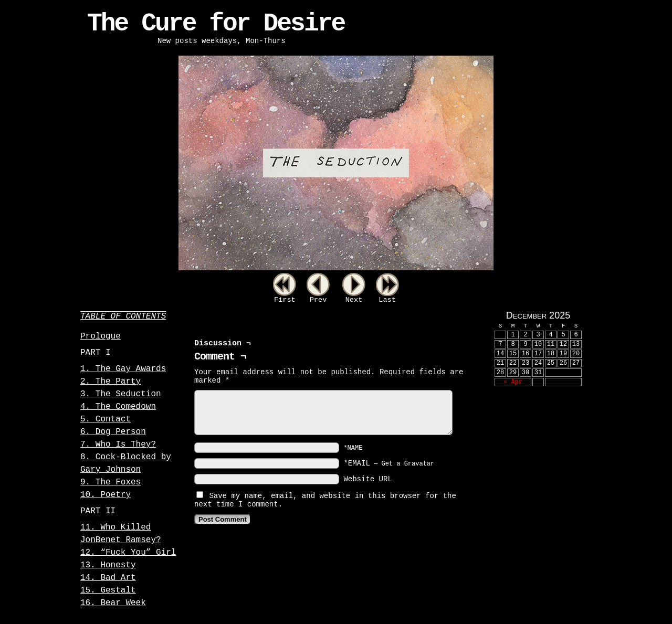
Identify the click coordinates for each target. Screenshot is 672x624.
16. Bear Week (113, 603)
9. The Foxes (111, 482)
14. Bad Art (108, 578)
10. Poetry (106, 495)
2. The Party (111, 382)
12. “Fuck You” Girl (128, 553)
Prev (318, 300)
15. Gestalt (108, 590)
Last (387, 300)
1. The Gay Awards (123, 369)
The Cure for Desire (216, 24)
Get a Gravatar (408, 464)
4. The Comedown (118, 407)
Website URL (367, 479)
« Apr (513, 382)
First (285, 300)
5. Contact (106, 419)
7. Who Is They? (118, 445)
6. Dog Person (113, 432)
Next (354, 300)
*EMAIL (389, 463)
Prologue (101, 336)
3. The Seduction (121, 394)
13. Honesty (108, 565)
